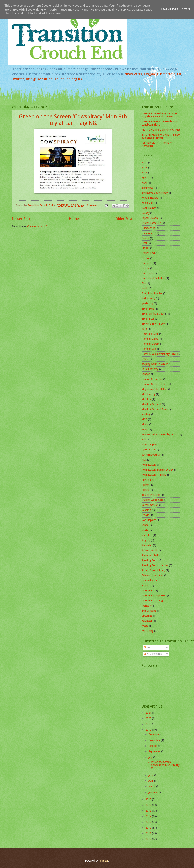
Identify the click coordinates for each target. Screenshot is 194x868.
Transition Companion (154, 596)
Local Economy (150, 369)
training (146, 586)
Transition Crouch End (41, 205)
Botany (146, 213)
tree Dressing (149, 611)
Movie (145, 424)
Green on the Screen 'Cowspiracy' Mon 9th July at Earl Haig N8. (73, 120)
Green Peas (148, 319)
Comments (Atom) (37, 226)
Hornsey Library (151, 344)
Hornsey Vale (149, 349)
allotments (147, 188)
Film (144, 283)
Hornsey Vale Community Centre (160, 354)
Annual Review (150, 198)
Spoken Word (149, 550)
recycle (145, 515)
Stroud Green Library (153, 570)
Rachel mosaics (150, 505)
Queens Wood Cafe (152, 500)
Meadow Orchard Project (156, 409)
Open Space (148, 449)
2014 (145, 173)
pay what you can (151, 455)
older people (149, 444)
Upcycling (147, 616)
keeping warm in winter (155, 364)
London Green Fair (152, 379)
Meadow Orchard (151, 404)
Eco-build (147, 263)
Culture (146, 258)
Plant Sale (147, 480)
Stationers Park (150, 555)
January (153, 792)
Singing (146, 540)
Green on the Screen (153, 314)
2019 (149, 724)
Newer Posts (22, 219)
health (145, 329)
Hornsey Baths (150, 339)
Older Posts (125, 219)
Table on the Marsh (152, 575)
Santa (145, 525)
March (152, 786)
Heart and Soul (150, 334)
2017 (149, 799)
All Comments (153, 654)
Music (145, 429)
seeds (145, 530)
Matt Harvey (148, 394)
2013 (145, 168)
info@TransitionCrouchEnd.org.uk (54, 79)
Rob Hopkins (149, 520)
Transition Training (152, 601)
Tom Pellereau (150, 581)
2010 (149, 839)
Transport (147, 606)
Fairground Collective (153, 278)
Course (145, 238)
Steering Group (150, 560)
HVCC (145, 359)
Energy (146, 268)
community (148, 233)
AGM (144, 183)
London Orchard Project (155, 384)
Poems (145, 485)
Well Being (147, 631)
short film (147, 535)
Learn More (169, 9)
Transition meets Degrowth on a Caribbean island (160, 123)
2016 (149, 805)
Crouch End (148, 253)
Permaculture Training (154, 475)
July (151, 757)
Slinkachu (147, 545)
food (144, 288)
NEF (144, 439)
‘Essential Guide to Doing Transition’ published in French (162, 136)
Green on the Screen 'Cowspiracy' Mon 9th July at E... (164, 765)
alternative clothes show (155, 193)
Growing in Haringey (153, 324)
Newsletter (133, 74)
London (146, 374)
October (153, 746)
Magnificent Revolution (155, 389)
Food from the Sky (152, 293)
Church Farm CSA (151, 223)
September (155, 751)
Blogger (104, 861)
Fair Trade (147, 273)
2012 (145, 163)
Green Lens (148, 309)
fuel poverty (148, 298)
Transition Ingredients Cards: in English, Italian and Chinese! (159, 115)
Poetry (145, 490)
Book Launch (149, 208)
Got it (186, 9)
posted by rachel (151, 495)
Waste (145, 626)
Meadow (146, 399)
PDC (144, 460)
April (151, 781)
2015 (149, 811)
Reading (146, 510)
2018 (149, 730)
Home (74, 219)
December (154, 734)
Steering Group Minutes (155, 565)
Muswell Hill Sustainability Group (160, 434)
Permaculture (149, 465)
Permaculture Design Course (157, 470)
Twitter (18, 79)
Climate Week (149, 228)
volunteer (147, 621)
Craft (144, 243)
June (151, 775)
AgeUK (145, 178)
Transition (147, 591)
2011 (149, 833)
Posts (148, 648)
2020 (149, 718)
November (155, 740)
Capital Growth (150, 218)
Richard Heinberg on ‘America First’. (161, 130)
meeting (146, 414)
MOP (144, 419)
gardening (147, 303)
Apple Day (147, 203)
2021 (149, 713)
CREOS (146, 248)
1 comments (94, 205)
